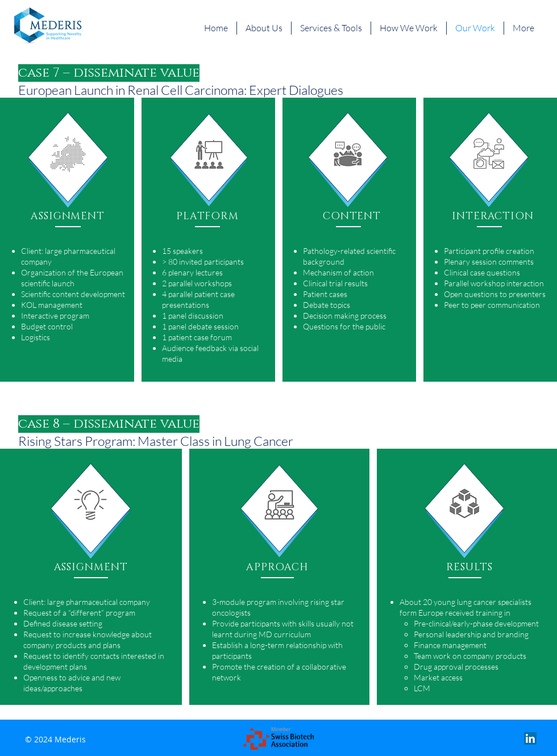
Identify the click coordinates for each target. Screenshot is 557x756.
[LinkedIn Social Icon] (530, 738)
